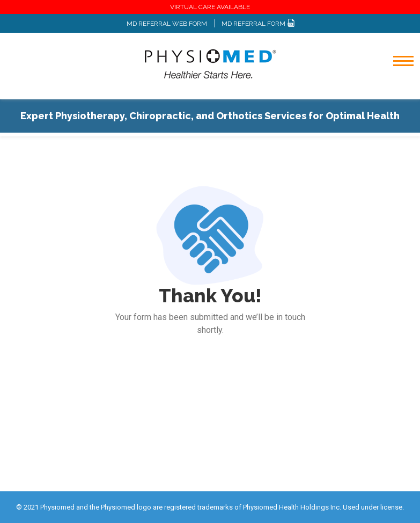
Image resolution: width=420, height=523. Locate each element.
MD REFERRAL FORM (258, 23)
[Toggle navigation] (396, 89)
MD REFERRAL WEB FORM (167, 24)
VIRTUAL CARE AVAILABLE (210, 7)
